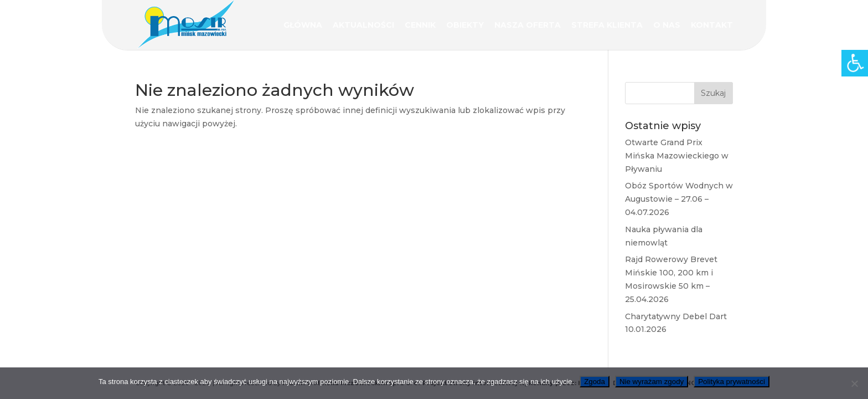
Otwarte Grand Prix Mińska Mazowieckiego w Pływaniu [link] (677, 156)
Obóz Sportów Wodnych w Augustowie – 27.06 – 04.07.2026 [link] (679, 199)
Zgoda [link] (595, 382)
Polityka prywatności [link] (732, 382)
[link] (855, 63)
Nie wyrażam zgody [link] (652, 382)
